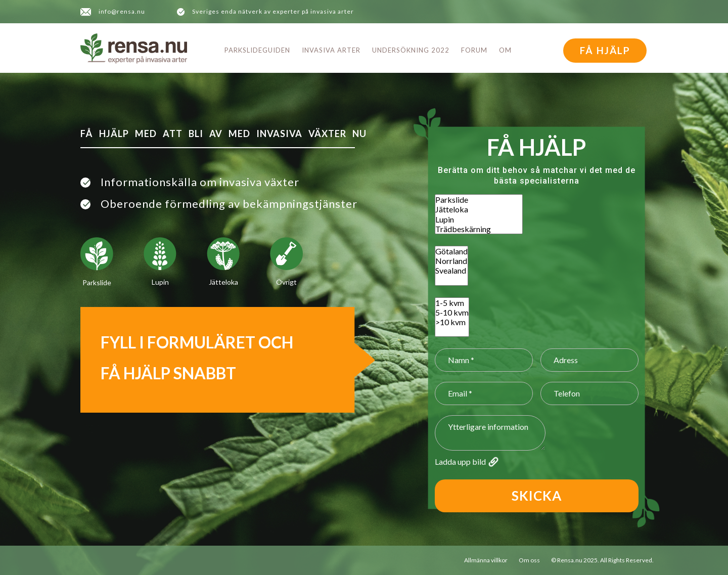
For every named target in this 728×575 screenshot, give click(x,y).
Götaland (451, 251)
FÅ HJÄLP (605, 50)
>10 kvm (452, 322)
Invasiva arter (331, 50)
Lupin (479, 219)
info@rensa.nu (122, 11)
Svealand (451, 270)
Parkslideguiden (257, 50)
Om (505, 50)
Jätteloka (479, 209)
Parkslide (479, 200)
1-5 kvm (452, 303)
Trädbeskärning (479, 229)
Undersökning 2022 (411, 50)
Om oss (529, 560)
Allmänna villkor (486, 560)
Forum (474, 50)
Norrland (451, 261)
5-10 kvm (452, 312)
